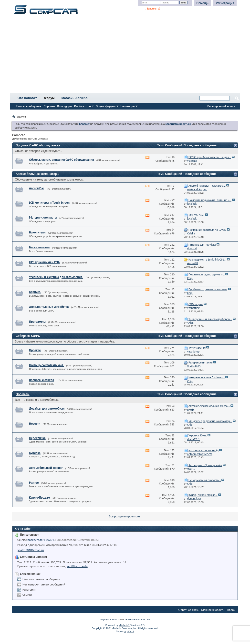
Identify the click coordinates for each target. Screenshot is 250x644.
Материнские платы (43, 217)
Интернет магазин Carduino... (207, 377)
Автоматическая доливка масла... (209, 406)
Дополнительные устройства (49, 307)
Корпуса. (35, 292)
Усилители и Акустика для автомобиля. (56, 277)
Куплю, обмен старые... (203, 495)
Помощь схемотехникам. (46, 365)
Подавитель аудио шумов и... (207, 274)
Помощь (203, 3)
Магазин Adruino (75, 98)
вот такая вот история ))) (203, 450)
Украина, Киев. (198, 435)
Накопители (37, 232)
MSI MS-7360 (196, 215)
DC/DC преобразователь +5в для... (210, 157)
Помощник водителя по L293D (207, 230)
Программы (37, 322)
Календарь (64, 106)
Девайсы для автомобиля (47, 408)
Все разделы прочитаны (125, 516)
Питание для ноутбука (202, 245)
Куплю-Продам (40, 498)
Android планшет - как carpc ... (207, 186)
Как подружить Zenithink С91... (207, 260)
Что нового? (27, 98)
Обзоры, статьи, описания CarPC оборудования (62, 160)
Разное (34, 483)
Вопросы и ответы (42, 380)
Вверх (231, 610)
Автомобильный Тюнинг (46, 468)
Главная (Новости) (213, 610)
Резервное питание (201, 362)
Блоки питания (39, 247)
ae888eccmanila (77, 566)
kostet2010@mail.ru (31, 550)
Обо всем (23, 394)
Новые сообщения (29, 106)
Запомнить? (152, 9)
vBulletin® (124, 625)
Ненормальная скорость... (205, 480)
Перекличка (37, 438)
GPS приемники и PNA (44, 262)
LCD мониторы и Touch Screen (49, 203)
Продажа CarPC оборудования (38, 145)
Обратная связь (189, 610)
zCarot (131, 631)
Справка (49, 106)
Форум (49, 98)
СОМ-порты (196, 304)
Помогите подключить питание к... (210, 200)
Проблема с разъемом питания (208, 289)
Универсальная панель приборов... (210, 319)
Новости (35, 424)
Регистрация (225, 3)
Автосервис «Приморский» (205, 465)
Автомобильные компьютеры (37, 174)
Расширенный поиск (221, 106)
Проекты (35, 350)
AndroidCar (36, 188)
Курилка (35, 453)
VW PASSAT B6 (197, 348)
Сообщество (83, 106)
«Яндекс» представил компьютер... (210, 421)
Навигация (127, 106)
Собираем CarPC (28, 336)
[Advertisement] (125, 55)
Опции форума (106, 106)
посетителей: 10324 (41, 540)
